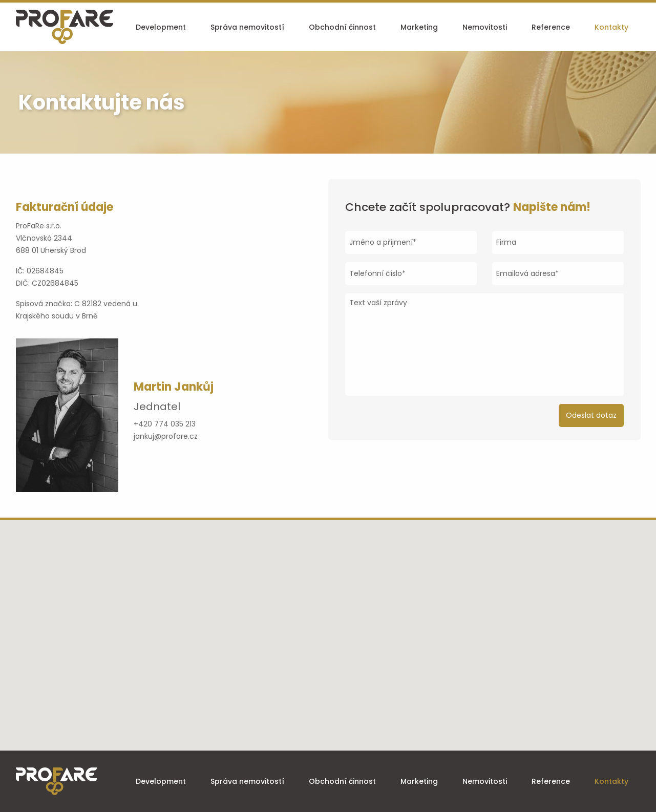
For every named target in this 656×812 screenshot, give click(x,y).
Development (161, 27)
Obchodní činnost (342, 27)
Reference (551, 27)
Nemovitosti (485, 27)
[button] (328, 629)
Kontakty (611, 27)
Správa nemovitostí (247, 27)
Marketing (419, 27)
